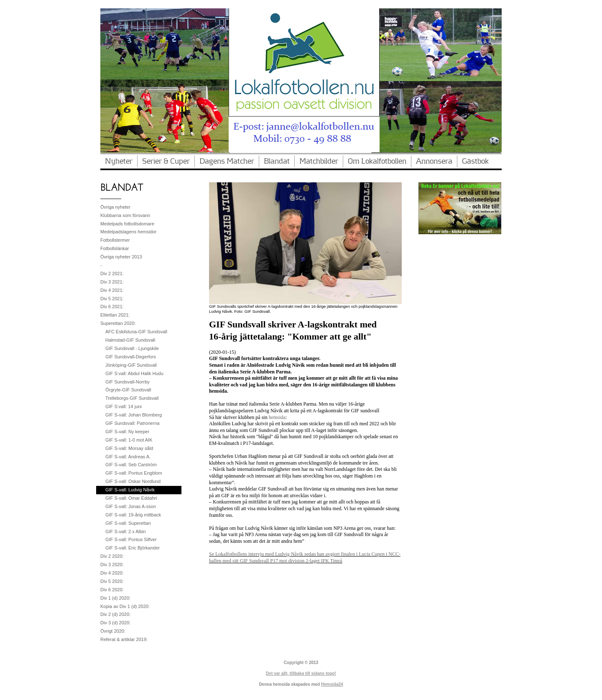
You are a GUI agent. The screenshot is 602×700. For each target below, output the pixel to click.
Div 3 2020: (112, 565)
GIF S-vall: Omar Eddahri (131, 498)
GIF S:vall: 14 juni (124, 406)
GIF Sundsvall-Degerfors (131, 357)
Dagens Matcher (227, 161)
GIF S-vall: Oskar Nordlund (133, 481)
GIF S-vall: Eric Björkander (133, 548)
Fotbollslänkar (115, 248)
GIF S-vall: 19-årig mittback (133, 515)
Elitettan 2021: (115, 315)
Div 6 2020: (112, 590)
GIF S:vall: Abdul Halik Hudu (134, 373)
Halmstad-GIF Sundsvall (130, 340)
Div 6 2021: (112, 307)
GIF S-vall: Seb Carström (131, 465)
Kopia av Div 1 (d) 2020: (125, 606)
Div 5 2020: (112, 581)
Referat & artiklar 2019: (124, 639)
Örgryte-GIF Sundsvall (128, 390)
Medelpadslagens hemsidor (129, 232)
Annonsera (434, 161)
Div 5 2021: (112, 299)
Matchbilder (319, 161)
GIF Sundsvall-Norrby (128, 382)
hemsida (277, 417)
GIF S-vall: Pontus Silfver (131, 539)
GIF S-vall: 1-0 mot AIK (129, 440)
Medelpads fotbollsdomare (127, 224)
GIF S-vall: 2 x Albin (126, 531)
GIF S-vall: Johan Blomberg (134, 415)
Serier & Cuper (166, 161)
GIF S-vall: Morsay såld (129, 448)
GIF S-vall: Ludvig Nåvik (130, 490)
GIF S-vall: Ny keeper (127, 432)
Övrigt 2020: (113, 631)
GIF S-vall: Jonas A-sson (131, 506)
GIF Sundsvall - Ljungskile (132, 348)
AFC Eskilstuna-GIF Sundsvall (136, 332)
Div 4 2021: (112, 290)
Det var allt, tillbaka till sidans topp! (301, 673)
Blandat (277, 161)
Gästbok (475, 161)
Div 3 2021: (112, 282)
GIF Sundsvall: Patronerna (133, 423)
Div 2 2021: (112, 273)
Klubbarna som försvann (125, 215)
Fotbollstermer (115, 240)
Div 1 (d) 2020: (115, 598)
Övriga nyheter (115, 207)
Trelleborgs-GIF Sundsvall (132, 398)
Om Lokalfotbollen (377, 161)
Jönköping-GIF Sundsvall (131, 365)
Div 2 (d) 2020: (115, 614)
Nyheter (119, 161)
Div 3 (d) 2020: (115, 623)
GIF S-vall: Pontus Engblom (134, 473)
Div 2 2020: (112, 556)
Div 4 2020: (112, 573)
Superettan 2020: (118, 323)
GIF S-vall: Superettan (128, 523)
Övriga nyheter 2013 (121, 257)
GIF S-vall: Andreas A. (128, 457)
